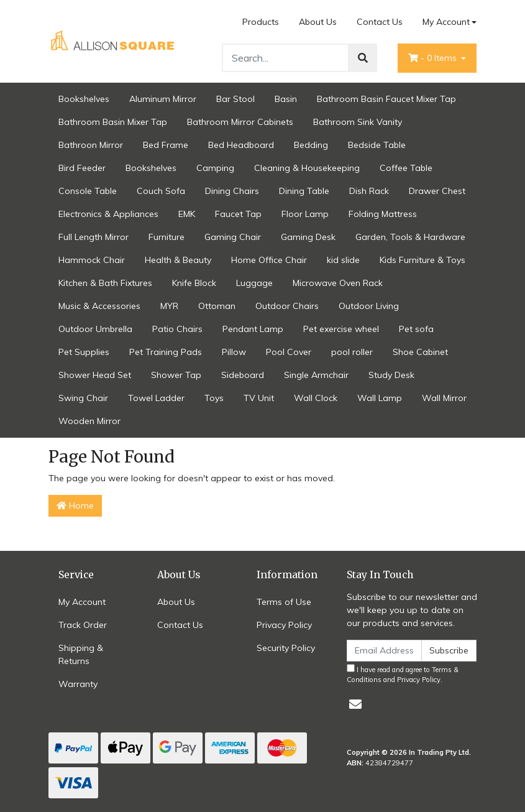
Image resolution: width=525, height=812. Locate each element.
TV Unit (259, 398)
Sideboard (243, 375)
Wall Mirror (444, 398)
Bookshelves (84, 99)
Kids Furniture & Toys (422, 260)
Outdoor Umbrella (95, 329)
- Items (434, 58)
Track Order (83, 625)
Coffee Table (406, 168)
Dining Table (304, 191)
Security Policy (286, 648)
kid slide (343, 260)
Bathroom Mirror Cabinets (240, 122)
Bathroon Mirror (91, 145)
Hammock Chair (92, 260)
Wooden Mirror (89, 421)
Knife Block (194, 283)
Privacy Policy (284, 625)
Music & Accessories (99, 306)
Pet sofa (416, 329)
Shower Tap (176, 375)
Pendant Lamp (253, 329)
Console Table (88, 191)
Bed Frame (166, 145)
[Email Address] (385, 651)
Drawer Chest (437, 191)
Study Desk (391, 375)
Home (75, 505)
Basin (286, 99)
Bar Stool (235, 99)
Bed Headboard (241, 145)
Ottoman (217, 306)
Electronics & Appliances (108, 214)
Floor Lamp (305, 214)
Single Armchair (316, 375)
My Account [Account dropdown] (446, 22)
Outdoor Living (369, 306)
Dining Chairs (232, 191)
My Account (82, 602)
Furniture (167, 237)
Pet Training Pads (166, 352)
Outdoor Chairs (287, 306)
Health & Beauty (178, 260)
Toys (214, 398)
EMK (187, 214)
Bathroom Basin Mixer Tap (113, 122)
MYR (169, 306)
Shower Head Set (95, 375)
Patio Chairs (177, 329)
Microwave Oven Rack (338, 283)
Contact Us (380, 22)
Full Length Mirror (94, 237)
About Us (318, 22)
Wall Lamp (380, 398)
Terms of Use (284, 602)
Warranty (78, 684)
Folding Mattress (383, 214)
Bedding (311, 145)
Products (261, 22)
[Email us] (355, 704)
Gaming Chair (233, 237)
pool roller (352, 352)
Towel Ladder (156, 398)
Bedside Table (377, 145)
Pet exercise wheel (341, 329)
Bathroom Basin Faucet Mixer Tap (386, 99)
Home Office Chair (269, 260)
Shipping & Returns (81, 654)
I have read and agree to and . (403, 674)
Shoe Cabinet (420, 352)
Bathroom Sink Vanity (358, 122)
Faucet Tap (238, 214)
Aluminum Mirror (163, 99)
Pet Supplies (84, 352)
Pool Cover (289, 352)
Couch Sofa (161, 191)
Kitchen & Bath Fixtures (105, 283)
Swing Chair (83, 398)
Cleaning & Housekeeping (307, 168)
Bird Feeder (82, 168)
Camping (215, 168)
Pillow (234, 352)
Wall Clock (316, 398)
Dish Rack (369, 191)
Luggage (254, 283)
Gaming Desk (308, 237)
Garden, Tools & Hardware (410, 237)
